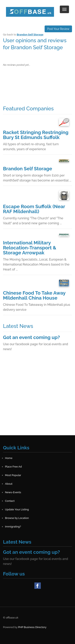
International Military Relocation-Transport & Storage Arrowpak (30, 248)
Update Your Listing (17, 509)
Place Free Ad (13, 467)
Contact (10, 501)
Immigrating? (13, 527)
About (9, 484)
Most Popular (13, 475)
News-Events (13, 492)
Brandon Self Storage (30, 35)
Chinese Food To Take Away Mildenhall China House (34, 295)
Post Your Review (58, 29)
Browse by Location (17, 518)
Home (9, 458)
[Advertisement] (37, 398)
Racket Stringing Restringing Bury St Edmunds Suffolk (36, 135)
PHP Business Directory (32, 627)
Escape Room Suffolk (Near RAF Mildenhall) (34, 209)
